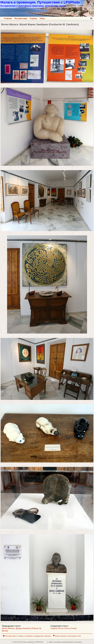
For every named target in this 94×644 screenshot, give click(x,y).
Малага (48, 636)
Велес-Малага (61, 636)
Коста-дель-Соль (74, 636)
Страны (33, 18)
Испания (29, 636)
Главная (8, 18)
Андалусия (39, 636)
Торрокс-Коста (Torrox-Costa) (64, 628)
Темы (42, 18)
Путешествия (21, 18)
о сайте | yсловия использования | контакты (65, 642)
